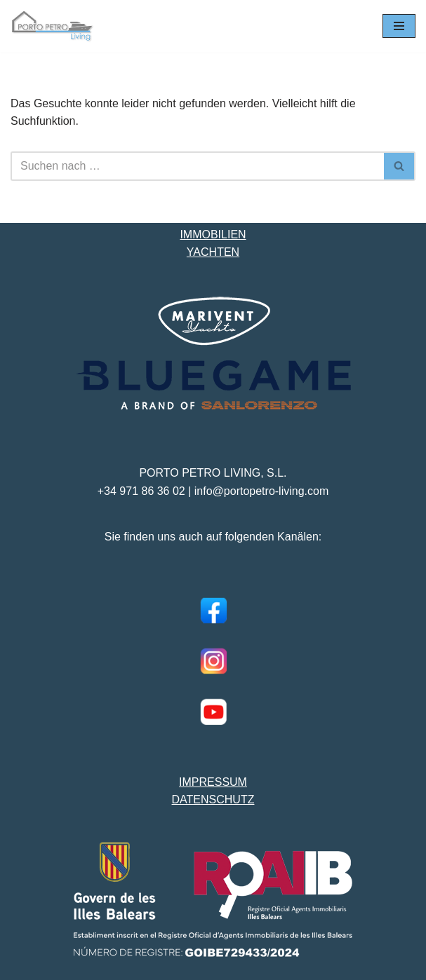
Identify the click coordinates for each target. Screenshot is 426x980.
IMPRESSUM (213, 782)
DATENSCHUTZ (213, 799)
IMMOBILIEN (213, 234)
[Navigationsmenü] (399, 26)
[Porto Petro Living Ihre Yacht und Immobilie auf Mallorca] (53, 26)
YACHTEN (213, 252)
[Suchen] (197, 166)
